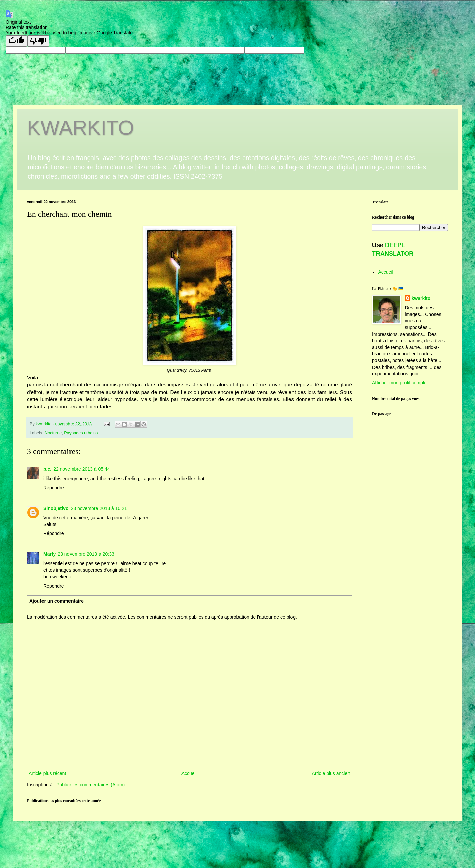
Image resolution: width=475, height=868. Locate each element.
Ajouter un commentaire (57, 601)
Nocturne (53, 433)
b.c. (47, 469)
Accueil (189, 773)
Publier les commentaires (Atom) (91, 785)
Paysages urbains (81, 433)
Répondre (54, 488)
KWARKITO (80, 128)
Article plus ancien (331, 773)
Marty (49, 554)
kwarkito (421, 298)
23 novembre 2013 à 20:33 (86, 554)
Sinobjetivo (56, 508)
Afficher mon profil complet (400, 383)
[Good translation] (17, 41)
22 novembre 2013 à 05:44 (81, 469)
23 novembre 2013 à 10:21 (99, 508)
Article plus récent (47, 773)
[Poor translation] (38, 41)
